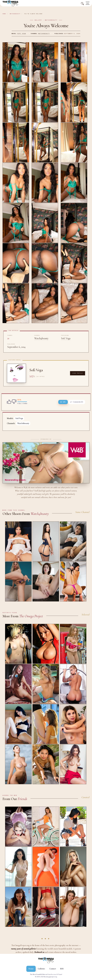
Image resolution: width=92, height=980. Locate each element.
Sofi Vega (22, 34)
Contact (53, 969)
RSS (62, 969)
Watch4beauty (15, 14)
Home (4, 14)
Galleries (41, 969)
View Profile (78, 373)
